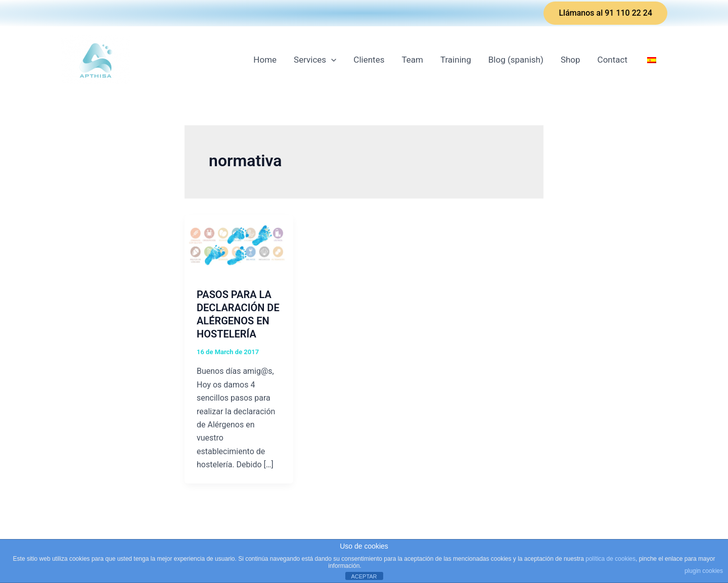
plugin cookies (704, 571)
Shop (571, 60)
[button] (605, 13)
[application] (331, 60)
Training (456, 60)
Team (412, 60)
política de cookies (610, 559)
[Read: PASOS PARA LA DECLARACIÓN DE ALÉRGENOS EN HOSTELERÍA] (239, 245)
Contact (612, 60)
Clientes (369, 60)
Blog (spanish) (516, 60)
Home (265, 60)
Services (315, 60)
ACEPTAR (364, 576)
